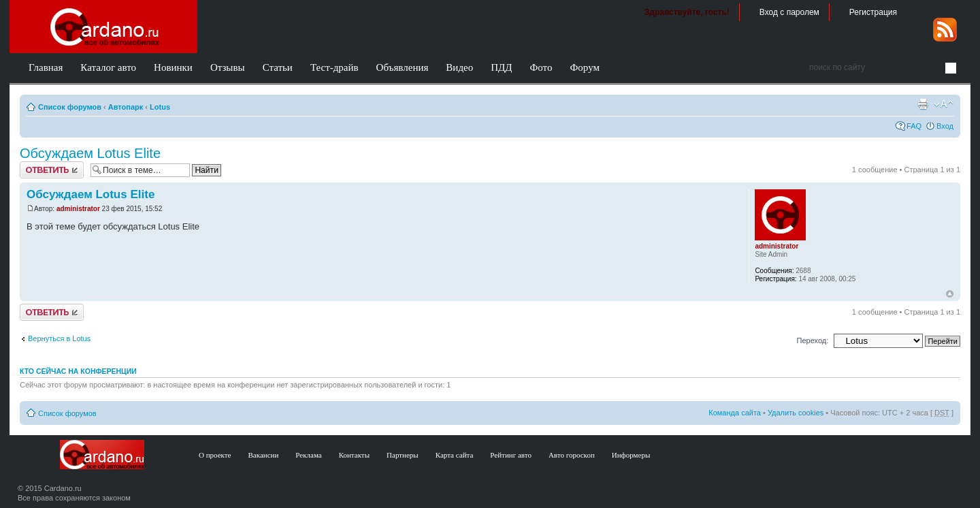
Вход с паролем (789, 12)
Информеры (631, 455)
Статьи (278, 67)
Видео (459, 67)
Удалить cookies (796, 413)
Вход (945, 126)
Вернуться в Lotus (59, 338)
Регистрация (873, 12)
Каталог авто (108, 67)
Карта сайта (455, 455)
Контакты (354, 455)
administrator (78, 209)
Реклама (308, 455)
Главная (46, 67)
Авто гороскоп (572, 455)
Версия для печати (923, 104)
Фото (541, 67)
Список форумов (70, 107)
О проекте (215, 455)
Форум (584, 67)
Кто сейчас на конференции (78, 371)
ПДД (501, 67)
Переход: (813, 340)
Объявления (403, 67)
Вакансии (264, 455)
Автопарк (126, 107)
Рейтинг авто (511, 455)
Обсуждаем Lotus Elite (90, 153)
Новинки (173, 67)
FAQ (914, 126)
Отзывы (228, 67)
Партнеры (403, 455)
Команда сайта (735, 413)
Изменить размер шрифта (944, 104)
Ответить (52, 170)
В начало (950, 294)
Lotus (160, 107)
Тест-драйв (334, 67)
